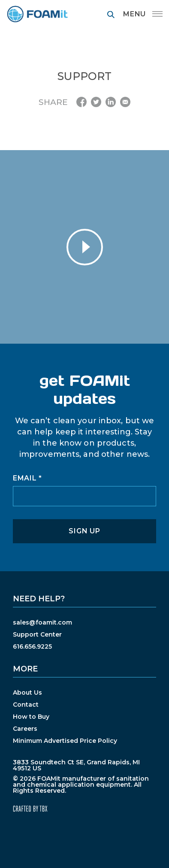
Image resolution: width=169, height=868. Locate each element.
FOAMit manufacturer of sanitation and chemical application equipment (37, 14)
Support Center (37, 634)
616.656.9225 (32, 646)
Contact (26, 705)
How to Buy (31, 717)
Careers (25, 729)
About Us (27, 693)
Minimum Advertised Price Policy (65, 741)
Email (27, 478)
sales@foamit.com (42, 622)
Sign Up (84, 531)
